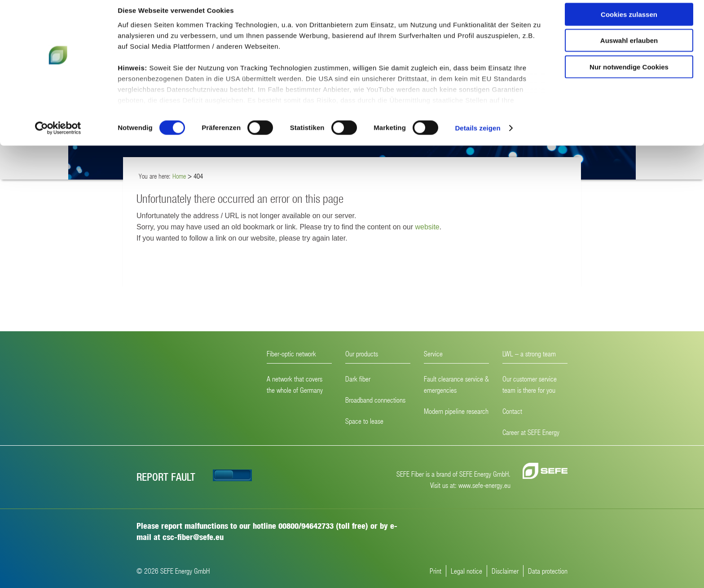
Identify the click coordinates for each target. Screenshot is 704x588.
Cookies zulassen (629, 22)
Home (179, 176)
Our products (362, 353)
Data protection (548, 571)
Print (436, 571)
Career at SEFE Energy (531, 432)
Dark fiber (358, 379)
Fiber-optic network (291, 353)
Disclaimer (505, 571)
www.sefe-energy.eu (484, 485)
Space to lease (364, 421)
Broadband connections (375, 400)
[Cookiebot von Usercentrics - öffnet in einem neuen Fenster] (58, 136)
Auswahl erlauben (629, 49)
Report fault (166, 476)
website (427, 227)
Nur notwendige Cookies (629, 75)
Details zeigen (477, 136)
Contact (512, 411)
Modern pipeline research (456, 411)
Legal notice (466, 571)
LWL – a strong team (529, 353)
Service (433, 353)
